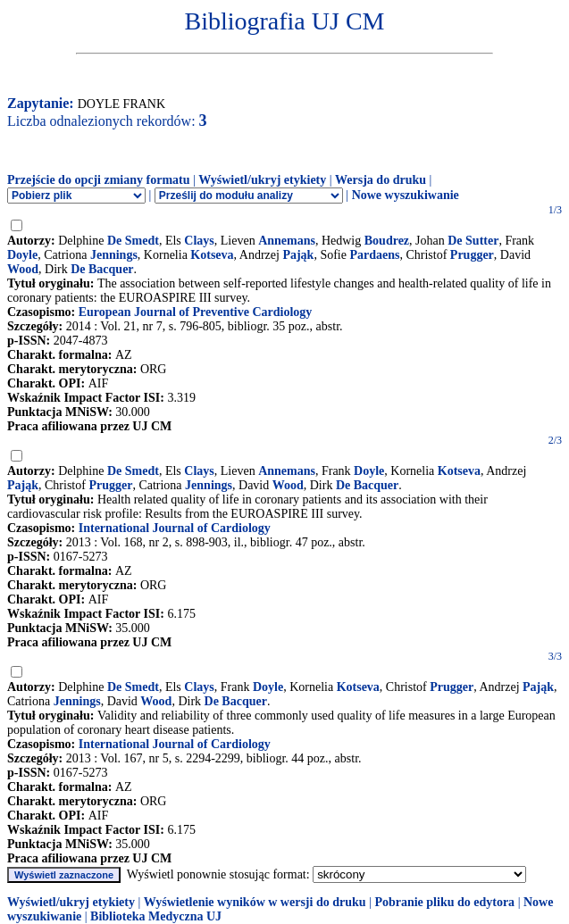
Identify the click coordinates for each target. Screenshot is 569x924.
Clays (199, 241)
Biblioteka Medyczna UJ (156, 916)
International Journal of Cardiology (175, 528)
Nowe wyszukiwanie (406, 195)
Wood (23, 269)
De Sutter (473, 241)
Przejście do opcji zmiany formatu (99, 180)
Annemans (287, 241)
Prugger (472, 255)
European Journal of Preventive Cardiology (196, 312)
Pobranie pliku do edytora (444, 902)
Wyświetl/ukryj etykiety (262, 180)
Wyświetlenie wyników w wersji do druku (255, 902)
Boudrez (387, 241)
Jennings (114, 255)
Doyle (22, 255)
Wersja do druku (381, 180)
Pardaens (374, 255)
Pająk (298, 255)
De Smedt (133, 241)
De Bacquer (102, 269)
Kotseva (212, 255)
